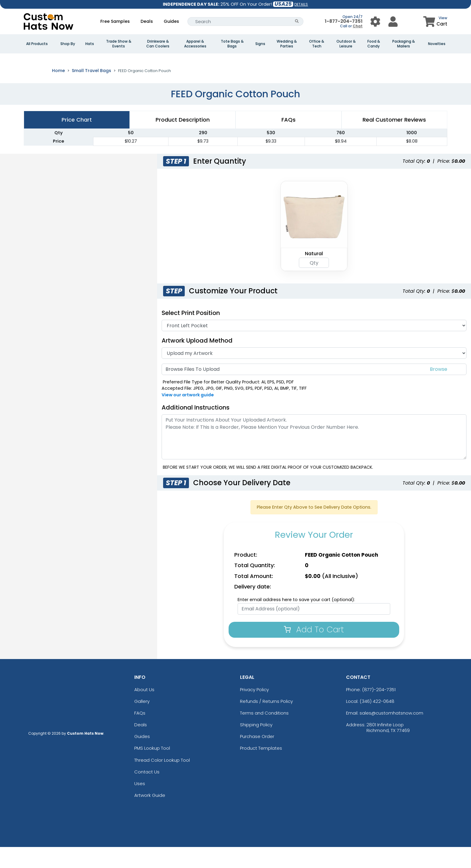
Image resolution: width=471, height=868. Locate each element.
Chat (358, 26)
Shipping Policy (256, 746)
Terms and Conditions (264, 734)
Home (58, 92)
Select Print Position (191, 334)
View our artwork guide (188, 416)
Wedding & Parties (287, 44)
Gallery (142, 722)
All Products (37, 44)
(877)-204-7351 (379, 710)
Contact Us (147, 793)
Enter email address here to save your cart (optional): (296, 621)
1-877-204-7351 (344, 21)
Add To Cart (314, 650)
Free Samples (115, 21)
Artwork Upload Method (197, 361)
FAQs (140, 734)
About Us (144, 710)
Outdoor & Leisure (346, 44)
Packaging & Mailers (404, 44)
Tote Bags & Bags (232, 44)
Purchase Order (257, 757)
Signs (260, 44)
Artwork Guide (150, 816)
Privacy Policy (254, 710)
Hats (90, 44)
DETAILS (301, 4)
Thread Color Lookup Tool (162, 781)
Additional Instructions (196, 428)
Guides (171, 21)
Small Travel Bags (91, 92)
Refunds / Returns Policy (266, 722)
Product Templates (261, 769)
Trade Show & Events (119, 44)
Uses (140, 804)
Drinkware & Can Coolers (158, 44)
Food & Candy (374, 44)
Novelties (437, 44)
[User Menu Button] (375, 21)
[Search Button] (297, 21)
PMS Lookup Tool (152, 769)
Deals (147, 21)
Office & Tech (317, 44)
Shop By (68, 44)
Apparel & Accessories (195, 44)
